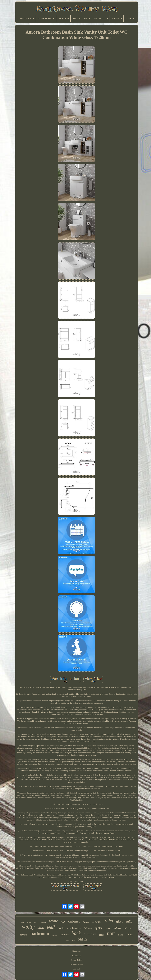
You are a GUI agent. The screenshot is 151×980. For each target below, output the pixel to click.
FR (79, 969)
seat (68, 941)
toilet (108, 921)
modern (44, 923)
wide (107, 929)
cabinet (74, 921)
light (23, 922)
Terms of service (77, 964)
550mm (24, 935)
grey (99, 928)
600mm (54, 935)
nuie (73, 940)
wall (51, 927)
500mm (88, 928)
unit (111, 933)
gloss (120, 921)
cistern (117, 928)
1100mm (96, 922)
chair (29, 922)
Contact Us (77, 955)
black (120, 935)
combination (74, 928)
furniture (90, 934)
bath (63, 922)
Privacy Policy (77, 960)
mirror (127, 928)
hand (36, 922)
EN (75, 969)
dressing (86, 922)
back (76, 933)
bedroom (64, 935)
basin (82, 939)
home (61, 928)
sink (41, 928)
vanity (28, 927)
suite (129, 921)
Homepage (77, 951)
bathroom (40, 933)
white (53, 921)
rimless (130, 934)
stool (102, 935)
